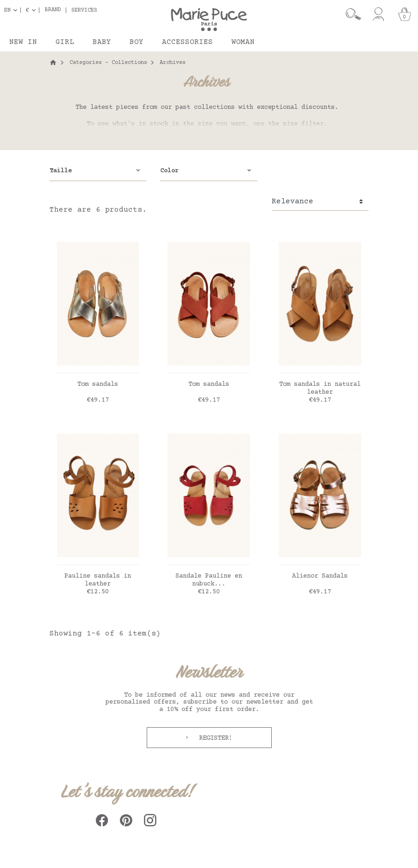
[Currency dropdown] (33, 10)
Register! (214, 738)
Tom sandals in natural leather (320, 388)
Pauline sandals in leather (98, 580)
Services (84, 10)
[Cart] (405, 14)
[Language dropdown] (12, 10)
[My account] (378, 14)
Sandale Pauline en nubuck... (209, 580)
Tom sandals (98, 384)
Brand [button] (53, 10)
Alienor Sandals (320, 576)
